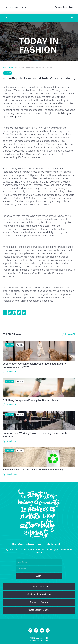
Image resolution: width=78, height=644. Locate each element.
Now (11, 68)
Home (5, 68)
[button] (71, 18)
